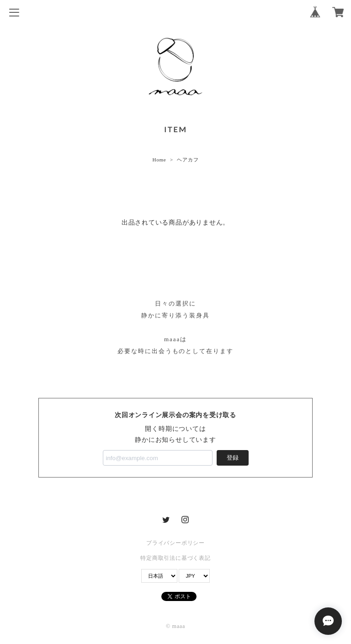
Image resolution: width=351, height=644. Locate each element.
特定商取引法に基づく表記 (175, 558)
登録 (233, 458)
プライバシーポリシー (175, 543)
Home (159, 160)
